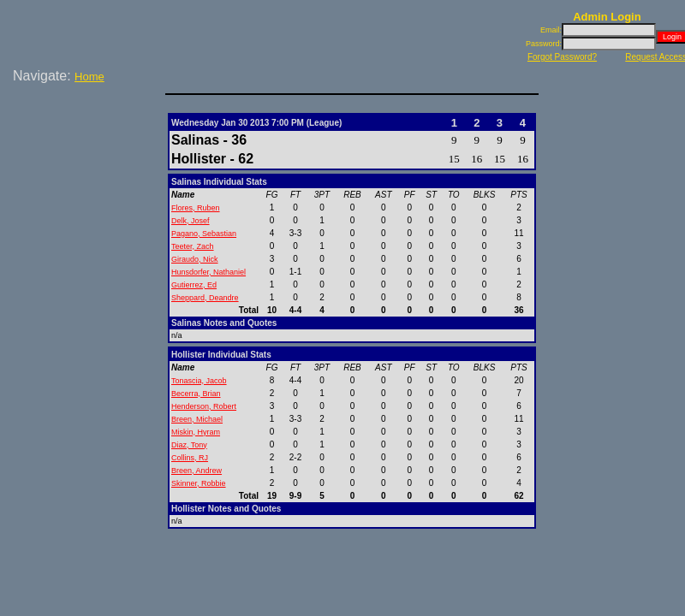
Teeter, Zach (193, 246)
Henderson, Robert (204, 406)
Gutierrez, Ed (194, 285)
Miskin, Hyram (196, 432)
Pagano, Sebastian (204, 234)
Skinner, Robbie (199, 483)
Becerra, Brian (196, 394)
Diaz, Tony (189, 445)
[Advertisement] (86, 145)
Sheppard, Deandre (205, 298)
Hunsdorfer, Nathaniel (208, 272)
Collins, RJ (190, 458)
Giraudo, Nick (195, 259)
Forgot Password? (562, 57)
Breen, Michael (197, 419)
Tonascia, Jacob (199, 381)
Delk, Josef (191, 221)
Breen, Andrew (197, 471)
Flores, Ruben (196, 208)
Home (89, 77)
